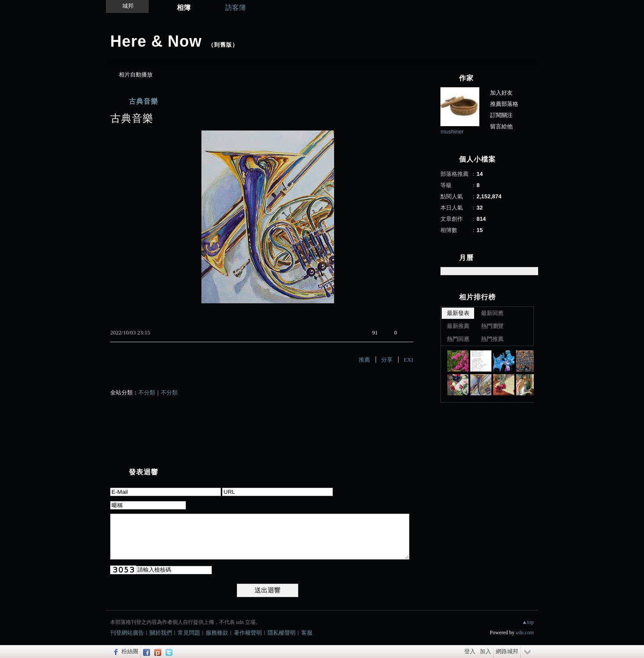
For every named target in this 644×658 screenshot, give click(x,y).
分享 (387, 360)
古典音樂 (143, 101)
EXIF (410, 360)
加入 (485, 651)
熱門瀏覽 (492, 326)
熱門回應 (458, 339)
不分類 (147, 393)
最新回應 (492, 313)
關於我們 (161, 633)
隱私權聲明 (282, 633)
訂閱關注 (501, 115)
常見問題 (189, 633)
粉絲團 (130, 651)
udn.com (525, 633)
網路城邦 (507, 651)
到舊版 (223, 45)
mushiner (452, 132)
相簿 (184, 8)
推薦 (364, 360)
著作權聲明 (248, 633)
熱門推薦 (492, 339)
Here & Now (156, 41)
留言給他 (501, 126)
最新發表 (458, 313)
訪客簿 (236, 8)
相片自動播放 (136, 75)
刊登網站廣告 (127, 633)
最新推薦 (458, 326)
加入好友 (501, 93)
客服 (307, 633)
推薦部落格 (504, 104)
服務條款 (217, 633)
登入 (470, 651)
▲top (528, 622)
